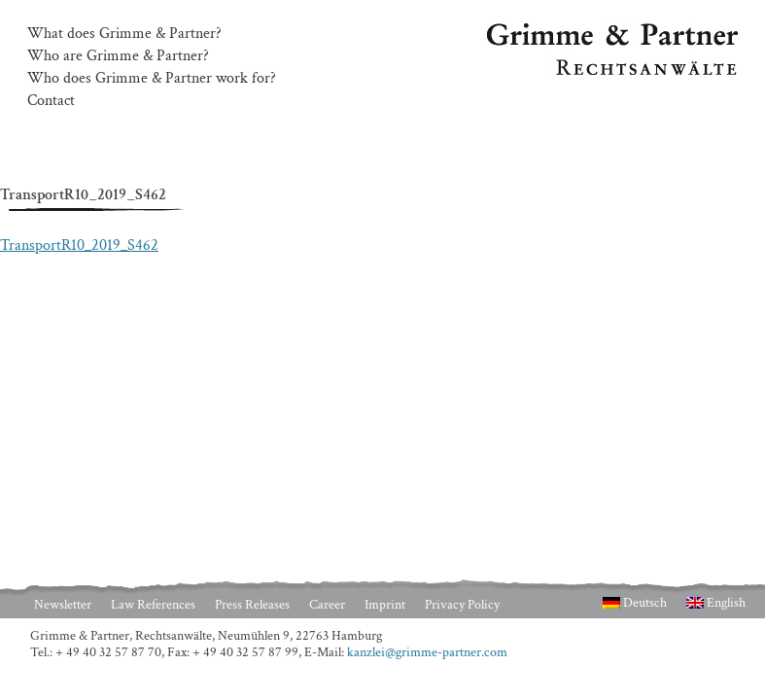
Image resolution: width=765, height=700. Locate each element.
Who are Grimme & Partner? (118, 56)
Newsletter (63, 605)
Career (327, 605)
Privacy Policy (462, 605)
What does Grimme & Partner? (124, 34)
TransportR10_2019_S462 (79, 245)
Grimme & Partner (545, 32)
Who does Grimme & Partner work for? (152, 79)
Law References (153, 605)
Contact (51, 101)
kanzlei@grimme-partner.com (427, 652)
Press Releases (252, 605)
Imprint (385, 605)
